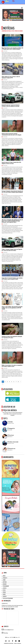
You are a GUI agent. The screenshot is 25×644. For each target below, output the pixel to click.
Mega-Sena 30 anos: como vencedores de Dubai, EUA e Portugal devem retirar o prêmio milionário (12, 49)
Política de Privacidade (8, 598)
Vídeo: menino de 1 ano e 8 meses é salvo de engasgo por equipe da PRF (11, 77)
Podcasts (5, 578)
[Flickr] (19, 641)
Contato (5, 596)
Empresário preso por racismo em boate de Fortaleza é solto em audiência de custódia (11, 106)
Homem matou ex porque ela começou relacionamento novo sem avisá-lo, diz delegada (11, 134)
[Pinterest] (16, 641)
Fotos (4, 590)
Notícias (5, 582)
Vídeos (4, 592)
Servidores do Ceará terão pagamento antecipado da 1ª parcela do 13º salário (12, 337)
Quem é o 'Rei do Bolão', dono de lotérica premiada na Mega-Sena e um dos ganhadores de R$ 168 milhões (12, 308)
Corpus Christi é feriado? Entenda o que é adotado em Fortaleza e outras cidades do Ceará (12, 279)
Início (4, 576)
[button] (22, 8)
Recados (5, 584)
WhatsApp (6, 633)
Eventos (5, 588)
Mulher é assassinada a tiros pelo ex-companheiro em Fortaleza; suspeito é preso (12, 366)
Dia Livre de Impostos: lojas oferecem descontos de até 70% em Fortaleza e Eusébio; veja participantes (12, 192)
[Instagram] (6, 641)
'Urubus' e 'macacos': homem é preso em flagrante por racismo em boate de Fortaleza (12, 250)
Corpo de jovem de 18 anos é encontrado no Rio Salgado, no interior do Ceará (11, 163)
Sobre (4, 580)
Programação (6, 586)
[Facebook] (13, 641)
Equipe (4, 594)
